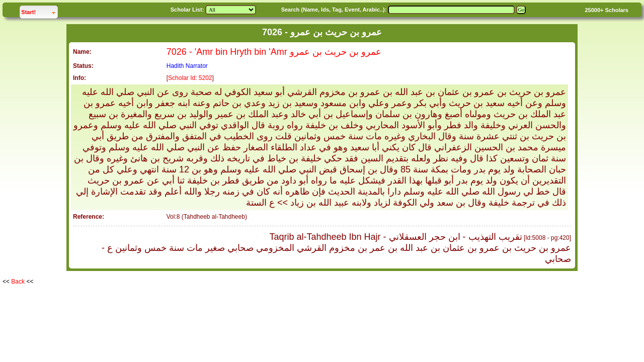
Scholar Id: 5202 (190, 78)
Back (18, 282)
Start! (39, 11)
